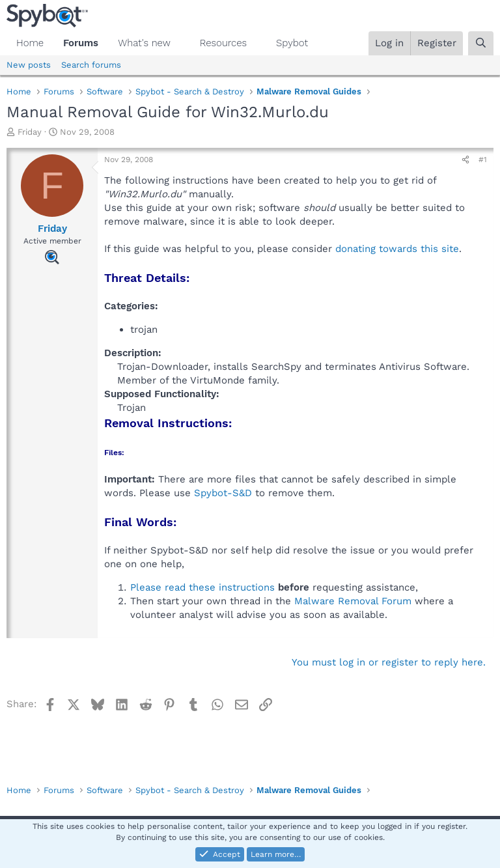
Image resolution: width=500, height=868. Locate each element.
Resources (223, 43)
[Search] (481, 43)
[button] (181, 43)
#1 (483, 160)
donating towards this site (397, 249)
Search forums (91, 65)
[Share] (465, 160)
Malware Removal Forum (353, 601)
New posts (29, 65)
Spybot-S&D (223, 493)
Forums (81, 43)
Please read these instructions (202, 587)
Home (30, 43)
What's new (144, 43)
